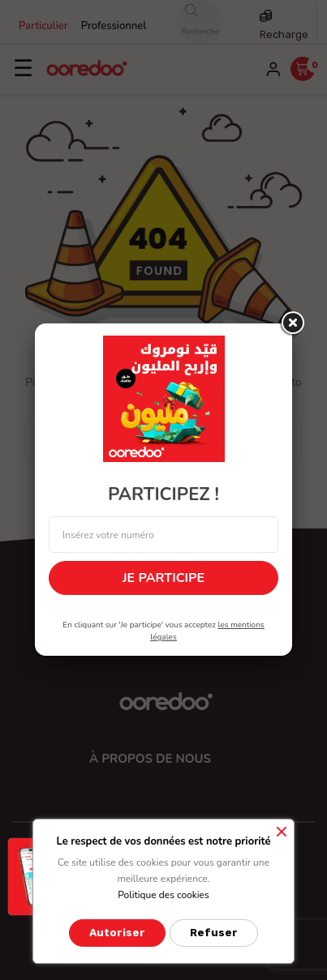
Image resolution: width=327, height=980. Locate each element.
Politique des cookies (163, 895)
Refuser (214, 933)
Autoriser (117, 933)
